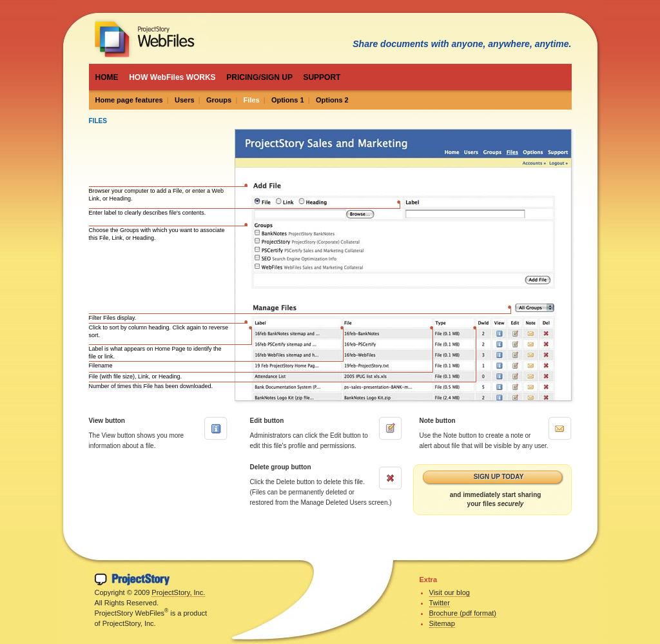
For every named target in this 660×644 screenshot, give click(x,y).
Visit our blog (450, 592)
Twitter (440, 603)
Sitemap (442, 623)
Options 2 (332, 100)
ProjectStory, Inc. (178, 592)
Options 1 (288, 100)
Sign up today (499, 477)
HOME (107, 77)
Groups (219, 100)
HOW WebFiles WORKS (172, 77)
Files (251, 100)
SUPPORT (322, 77)
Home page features (129, 100)
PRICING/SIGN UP (259, 77)
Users (185, 100)
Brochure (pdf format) (463, 613)
